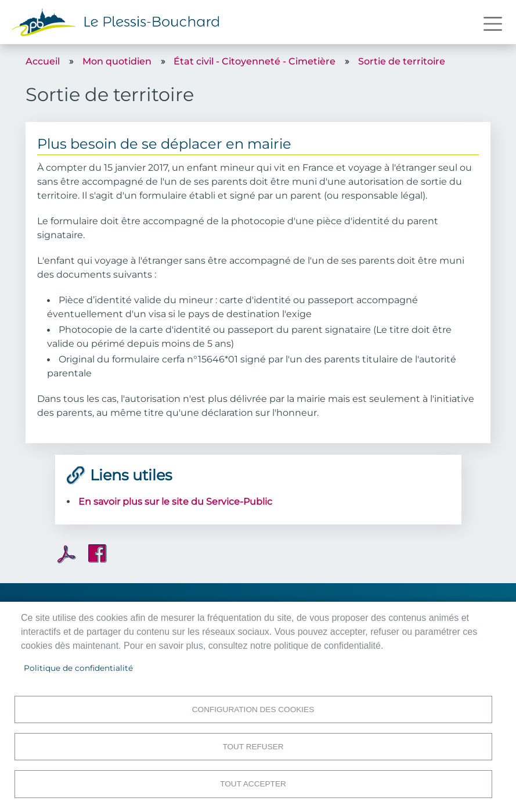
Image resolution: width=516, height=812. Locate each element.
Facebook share (98, 554)
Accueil (43, 61)
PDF (67, 554)
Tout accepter (253, 783)
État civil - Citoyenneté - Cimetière (255, 61)
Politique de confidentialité (78, 666)
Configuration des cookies (253, 708)
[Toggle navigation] (493, 24)
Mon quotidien (117, 61)
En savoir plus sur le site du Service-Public (175, 502)
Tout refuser (253, 745)
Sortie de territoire (402, 61)
